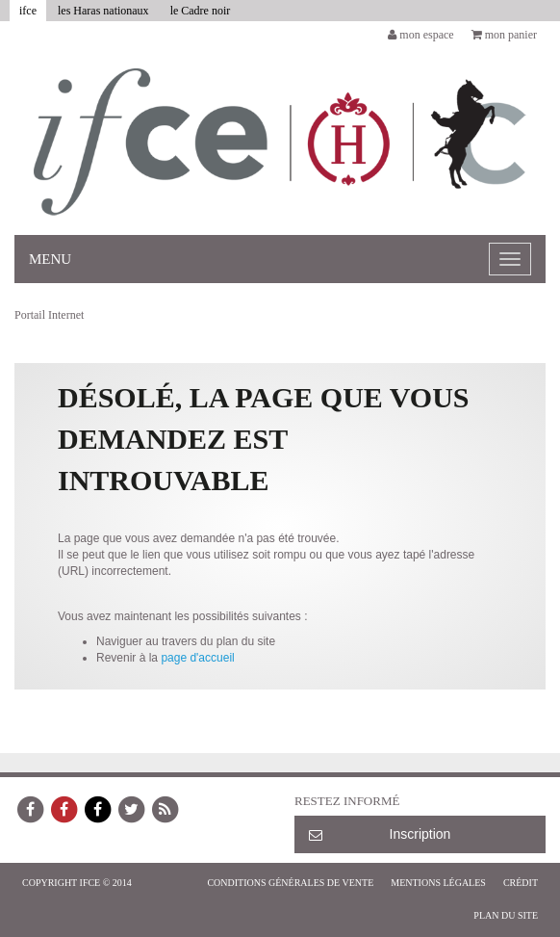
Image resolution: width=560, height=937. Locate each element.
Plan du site (506, 915)
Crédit (521, 883)
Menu (50, 259)
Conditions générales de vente (290, 883)
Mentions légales (438, 883)
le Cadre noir (201, 11)
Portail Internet (49, 315)
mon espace (420, 35)
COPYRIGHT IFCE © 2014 (77, 883)
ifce (28, 11)
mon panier (504, 35)
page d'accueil (197, 658)
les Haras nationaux (103, 11)
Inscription (380, 834)
